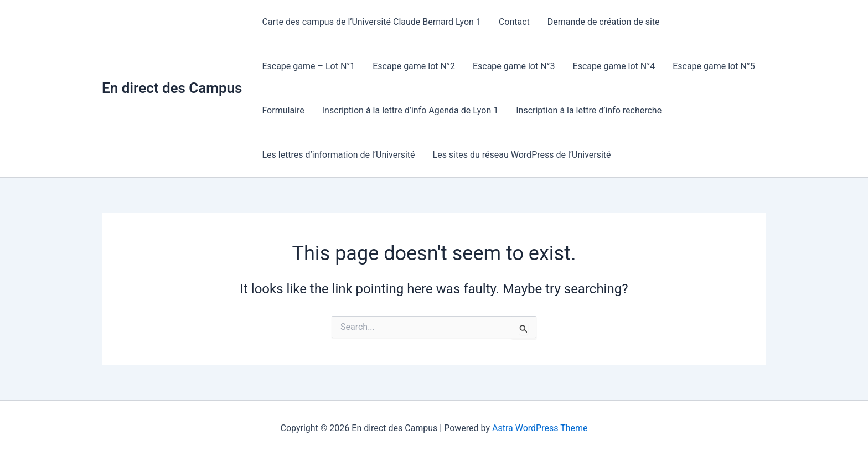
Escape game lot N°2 (414, 66)
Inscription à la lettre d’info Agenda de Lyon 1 (410, 110)
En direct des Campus (172, 88)
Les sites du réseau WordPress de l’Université (522, 155)
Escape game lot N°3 (514, 66)
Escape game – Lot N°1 (308, 66)
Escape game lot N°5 (714, 66)
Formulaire (283, 110)
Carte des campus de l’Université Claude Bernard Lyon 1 (371, 22)
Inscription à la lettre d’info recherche (589, 110)
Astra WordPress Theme (540, 428)
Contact (514, 22)
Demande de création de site (604, 22)
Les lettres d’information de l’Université (338, 155)
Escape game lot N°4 (614, 66)
